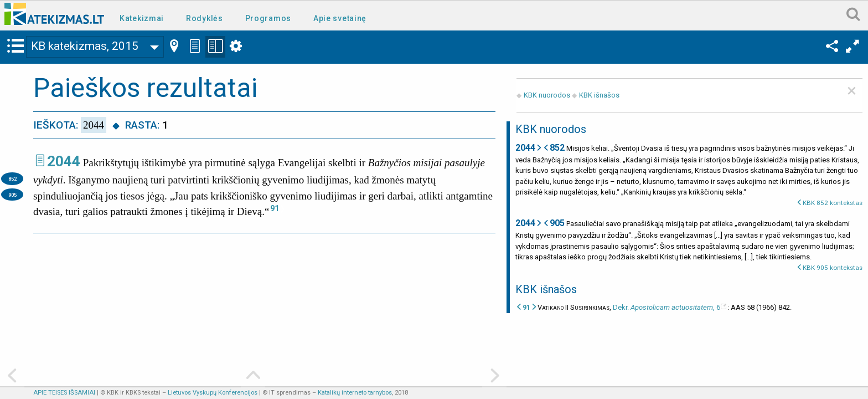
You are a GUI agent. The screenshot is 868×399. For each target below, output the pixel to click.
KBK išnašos (599, 95)
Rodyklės (205, 18)
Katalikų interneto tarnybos (355, 393)
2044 (64, 161)
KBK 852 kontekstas (833, 203)
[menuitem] (144, 17)
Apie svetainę (340, 18)
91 (275, 208)
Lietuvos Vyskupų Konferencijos (213, 393)
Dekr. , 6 (666, 307)
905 (12, 195)
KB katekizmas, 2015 (85, 46)
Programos (268, 18)
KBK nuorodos (547, 95)
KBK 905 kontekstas (833, 268)
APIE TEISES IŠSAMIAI (64, 393)
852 (12, 179)
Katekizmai (142, 18)
